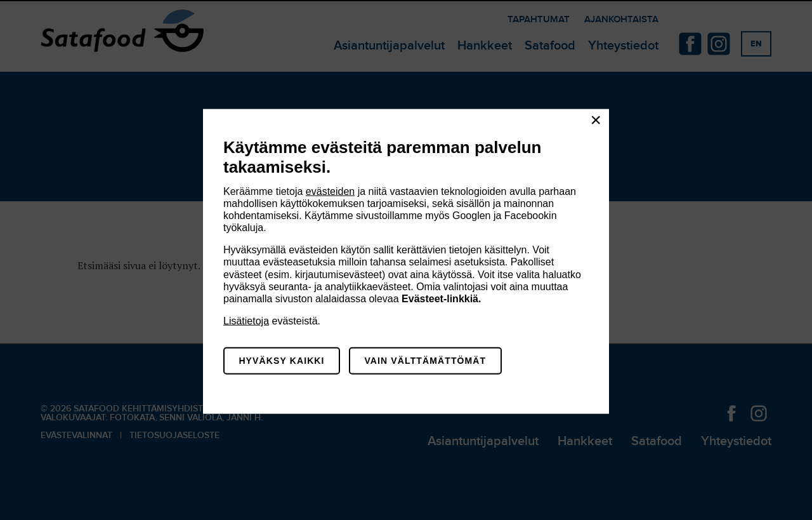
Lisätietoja (246, 321)
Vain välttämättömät (425, 361)
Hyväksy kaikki (281, 361)
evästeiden (330, 191)
